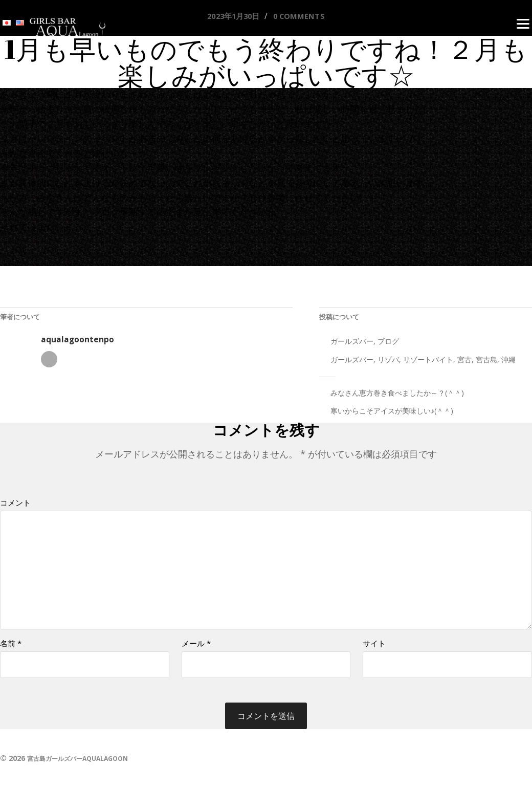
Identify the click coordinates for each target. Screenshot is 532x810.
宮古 (464, 363)
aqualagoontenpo (77, 343)
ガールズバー (352, 344)
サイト (374, 656)
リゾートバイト (428, 363)
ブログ (388, 344)
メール (196, 656)
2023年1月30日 (229, 16)
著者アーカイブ (49, 363)
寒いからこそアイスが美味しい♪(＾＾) (392, 414)
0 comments (304, 16)
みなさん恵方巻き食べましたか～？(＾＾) (397, 396)
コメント (15, 506)
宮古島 (486, 363)
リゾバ (388, 363)
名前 (11, 656)
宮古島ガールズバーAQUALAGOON (86, 771)
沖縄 (508, 363)
